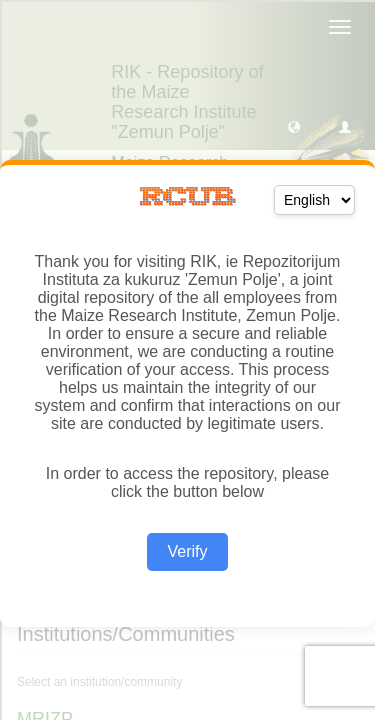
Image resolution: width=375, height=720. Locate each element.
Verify (187, 551)
